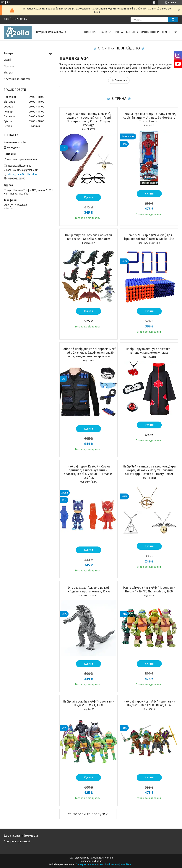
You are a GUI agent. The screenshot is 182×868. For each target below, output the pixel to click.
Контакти (132, 32)
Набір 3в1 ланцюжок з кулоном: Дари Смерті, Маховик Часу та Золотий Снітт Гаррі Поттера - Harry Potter (149, 470)
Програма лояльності (17, 842)
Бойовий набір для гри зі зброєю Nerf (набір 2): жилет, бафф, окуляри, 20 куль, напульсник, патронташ (88, 353)
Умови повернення (154, 32)
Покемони (121, 80)
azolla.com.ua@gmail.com (23, 170)
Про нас (119, 32)
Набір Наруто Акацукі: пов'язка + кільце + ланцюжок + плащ (149, 351)
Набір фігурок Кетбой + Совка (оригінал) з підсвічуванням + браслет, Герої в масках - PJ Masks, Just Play (88, 472)
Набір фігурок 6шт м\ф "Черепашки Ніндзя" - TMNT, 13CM (88, 703)
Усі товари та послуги (87, 814)
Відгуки (9, 73)
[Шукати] (173, 20)
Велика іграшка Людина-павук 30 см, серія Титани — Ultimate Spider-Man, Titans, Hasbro (149, 118)
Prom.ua (109, 858)
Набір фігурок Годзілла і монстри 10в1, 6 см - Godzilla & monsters (88, 237)
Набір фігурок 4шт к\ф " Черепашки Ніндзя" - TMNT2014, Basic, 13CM (149, 703)
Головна (90, 32)
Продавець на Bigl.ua (91, 861)
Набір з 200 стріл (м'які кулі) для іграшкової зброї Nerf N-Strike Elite (149, 237)
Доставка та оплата (17, 79)
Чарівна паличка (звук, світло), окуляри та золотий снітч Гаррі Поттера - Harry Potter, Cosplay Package (89, 119)
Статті (7, 60)
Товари (102, 32)
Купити (88, 197)
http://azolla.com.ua (19, 166)
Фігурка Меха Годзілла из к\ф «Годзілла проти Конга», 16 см (89, 590)
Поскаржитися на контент (90, 864)
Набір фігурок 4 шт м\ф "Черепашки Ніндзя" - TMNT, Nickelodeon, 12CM (149, 590)
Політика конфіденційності (119, 864)
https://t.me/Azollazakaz (22, 174)
